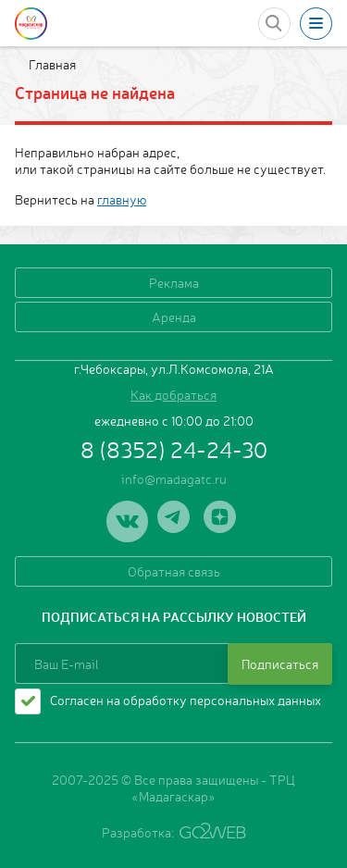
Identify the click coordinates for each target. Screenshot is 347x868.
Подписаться (280, 663)
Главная (51, 64)
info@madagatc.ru (174, 478)
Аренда (174, 316)
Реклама (174, 282)
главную (122, 199)
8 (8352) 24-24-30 (174, 449)
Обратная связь (174, 571)
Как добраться (173, 394)
